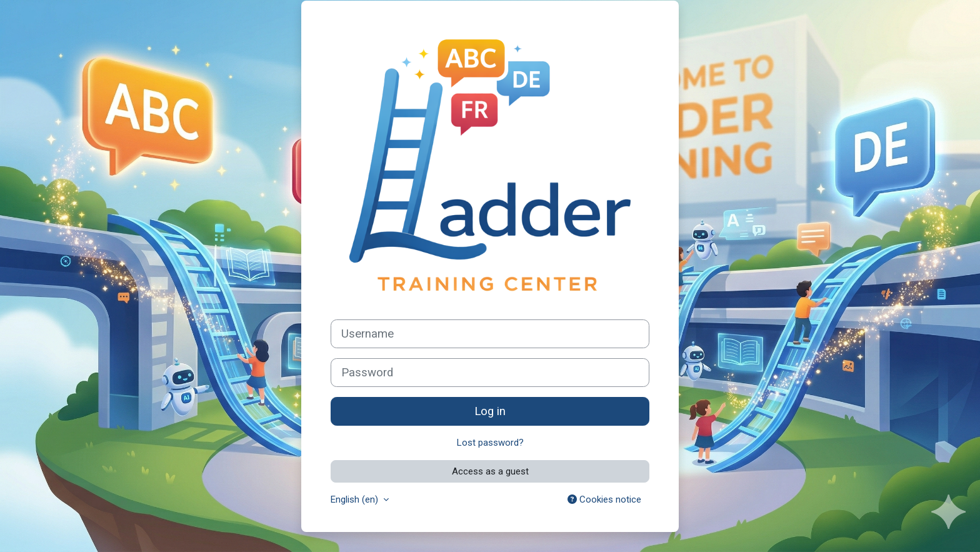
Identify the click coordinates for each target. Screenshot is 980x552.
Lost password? (490, 443)
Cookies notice (604, 499)
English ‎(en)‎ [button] (356, 499)
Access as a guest (490, 471)
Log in (490, 411)
